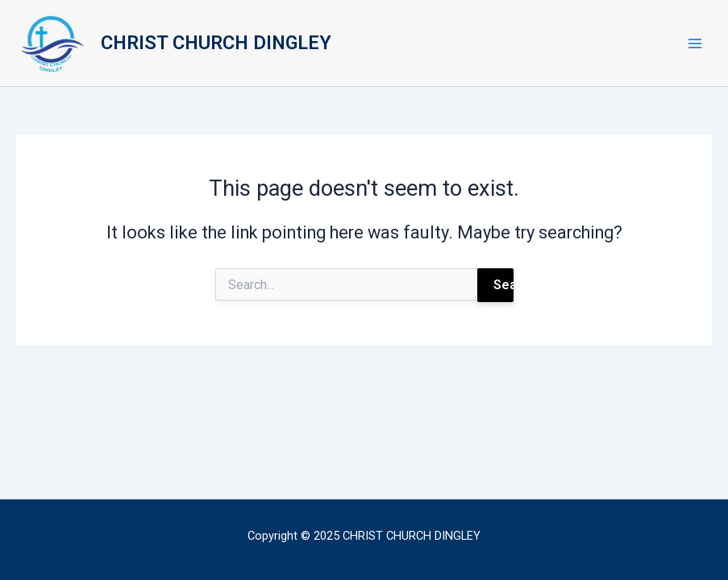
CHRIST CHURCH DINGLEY (216, 43)
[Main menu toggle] (695, 43)
